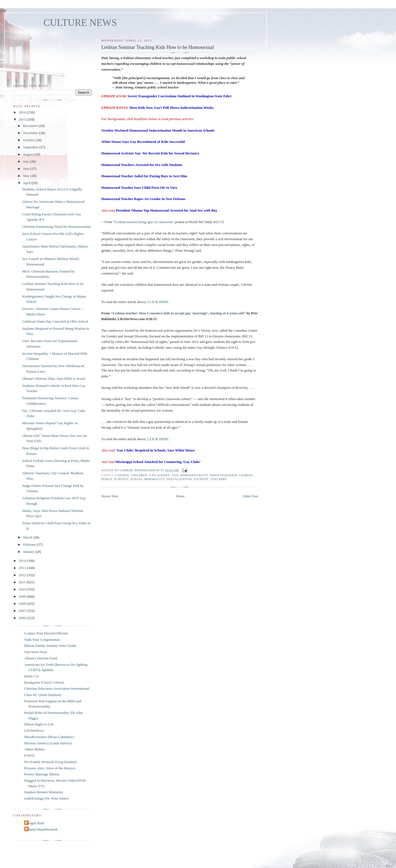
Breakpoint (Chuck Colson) (44, 682)
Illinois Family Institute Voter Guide (50, 646)
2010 (23, 589)
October (29, 140)
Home (180, 496)
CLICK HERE (158, 302)
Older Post (250, 496)
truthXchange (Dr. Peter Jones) (46, 798)
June (27, 169)
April (27, 183)
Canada (122, 475)
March (28, 537)
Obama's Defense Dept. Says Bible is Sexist (53, 378)
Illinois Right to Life (39, 724)
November (31, 133)
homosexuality (194, 475)
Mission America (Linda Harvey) (48, 743)
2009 (23, 596)
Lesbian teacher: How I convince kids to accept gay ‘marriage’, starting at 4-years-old (178, 313)
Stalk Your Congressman (42, 640)
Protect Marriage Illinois (42, 774)
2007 (23, 611)
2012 (23, 575)
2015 (23, 119)
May (27, 176)
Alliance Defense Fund (41, 658)
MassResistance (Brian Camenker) (49, 737)
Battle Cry (32, 676)
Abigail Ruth (35, 823)
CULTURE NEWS (80, 23)
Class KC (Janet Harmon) (43, 695)
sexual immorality (147, 479)
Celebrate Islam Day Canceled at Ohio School (55, 321)
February (30, 544)
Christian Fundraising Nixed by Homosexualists (57, 227)
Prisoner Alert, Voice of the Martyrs (50, 768)
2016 (23, 112)
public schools (115, 479)
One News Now (36, 652)
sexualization (179, 479)
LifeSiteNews (34, 730)
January (29, 552)
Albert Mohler (35, 749)
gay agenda (160, 475)
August (29, 154)
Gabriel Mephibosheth (42, 829)
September (31, 147)
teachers (219, 479)
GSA (175, 475)
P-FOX (29, 755)
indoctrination (224, 475)
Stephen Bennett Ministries (44, 792)
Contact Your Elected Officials (46, 633)
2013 (23, 568)
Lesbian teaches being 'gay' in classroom (144, 222)
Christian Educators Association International (57, 688)
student (201, 479)
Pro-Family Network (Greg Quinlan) (50, 762)
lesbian (246, 475)
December (31, 126)
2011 (23, 582)
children (139, 475)
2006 (23, 618)
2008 (23, 604)
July (27, 161)
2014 (23, 561)
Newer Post (109, 496)
